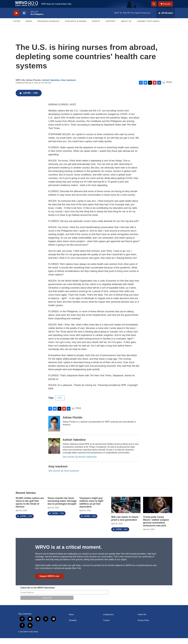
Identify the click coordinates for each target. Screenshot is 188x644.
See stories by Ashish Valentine (80, 463)
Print (169, 88)
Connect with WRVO (148, 27)
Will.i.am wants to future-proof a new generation (125, 524)
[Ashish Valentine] (54, 452)
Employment (108, 620)
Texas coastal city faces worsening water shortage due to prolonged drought (62, 507)
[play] (16, 19)
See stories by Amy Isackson (64, 476)
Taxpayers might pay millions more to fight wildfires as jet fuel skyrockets (91, 508)
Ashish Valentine (51, 86)
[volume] (24, 19)
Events (96, 27)
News (29, 27)
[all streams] (166, 19)
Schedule (73, 626)
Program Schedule (48, 27)
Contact (106, 626)
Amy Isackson (68, 86)
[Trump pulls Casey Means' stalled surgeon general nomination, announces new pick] (158, 511)
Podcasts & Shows (76, 27)
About (71, 620)
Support (111, 27)
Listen (17, 27)
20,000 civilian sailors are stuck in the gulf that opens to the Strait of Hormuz (30, 508)
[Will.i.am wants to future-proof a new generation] (126, 511)
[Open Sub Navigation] (22, 27)
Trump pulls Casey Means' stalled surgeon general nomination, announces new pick (156, 527)
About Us (126, 27)
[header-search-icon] (155, 7)
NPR (60, 404)
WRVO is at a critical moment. (68, 553)
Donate (168, 7)
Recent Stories (26, 499)
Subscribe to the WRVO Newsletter (38, 594)
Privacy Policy (143, 626)
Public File (142, 620)
